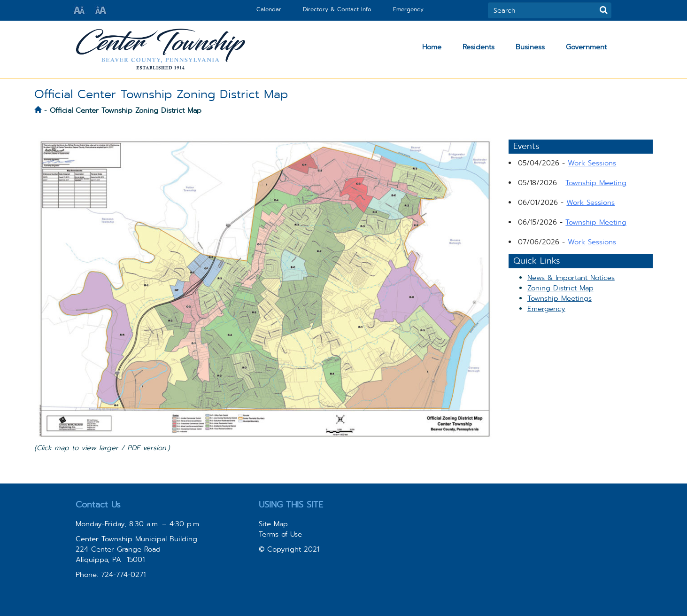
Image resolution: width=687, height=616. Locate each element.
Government (586, 47)
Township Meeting (596, 183)
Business (530, 47)
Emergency (408, 9)
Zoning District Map (560, 288)
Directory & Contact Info (337, 9)
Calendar (269, 9)
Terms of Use (280, 534)
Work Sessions (592, 163)
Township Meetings (560, 298)
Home (432, 47)
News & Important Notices (571, 278)
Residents (479, 47)
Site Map (273, 524)
